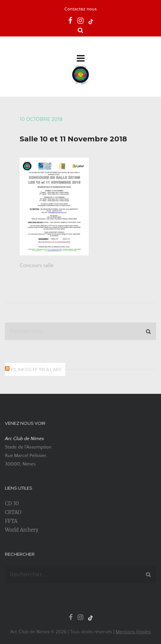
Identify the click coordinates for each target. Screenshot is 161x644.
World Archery (22, 530)
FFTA (11, 521)
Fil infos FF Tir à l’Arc (37, 369)
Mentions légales (133, 632)
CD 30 (12, 503)
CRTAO (13, 512)
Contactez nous (80, 9)
